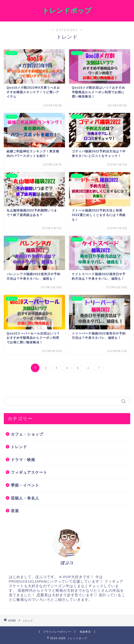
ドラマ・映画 (23, 460)
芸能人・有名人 (25, 498)
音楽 (15, 511)
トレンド (19, 447)
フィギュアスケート (29, 472)
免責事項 (85, 632)
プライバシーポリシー (57, 632)
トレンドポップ (67, 10)
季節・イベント (25, 485)
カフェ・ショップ (27, 434)
